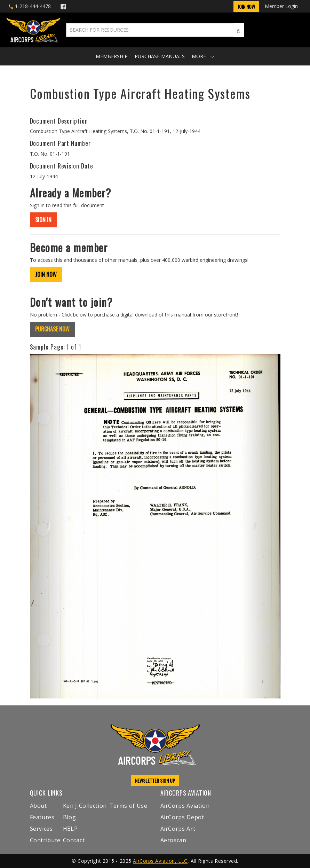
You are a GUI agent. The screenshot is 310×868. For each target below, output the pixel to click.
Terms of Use (128, 806)
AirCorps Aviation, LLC (160, 861)
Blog (70, 817)
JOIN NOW (46, 274)
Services (41, 829)
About (38, 806)
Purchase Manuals (160, 56)
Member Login (281, 6)
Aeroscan (173, 840)
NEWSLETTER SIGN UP (155, 780)
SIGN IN (43, 220)
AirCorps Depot (182, 817)
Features (42, 817)
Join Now (246, 6)
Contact (74, 840)
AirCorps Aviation (185, 806)
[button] (49, 526)
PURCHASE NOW (52, 329)
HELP (70, 829)
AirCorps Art (178, 829)
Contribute (45, 840)
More (203, 56)
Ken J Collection (85, 806)
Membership (112, 56)
